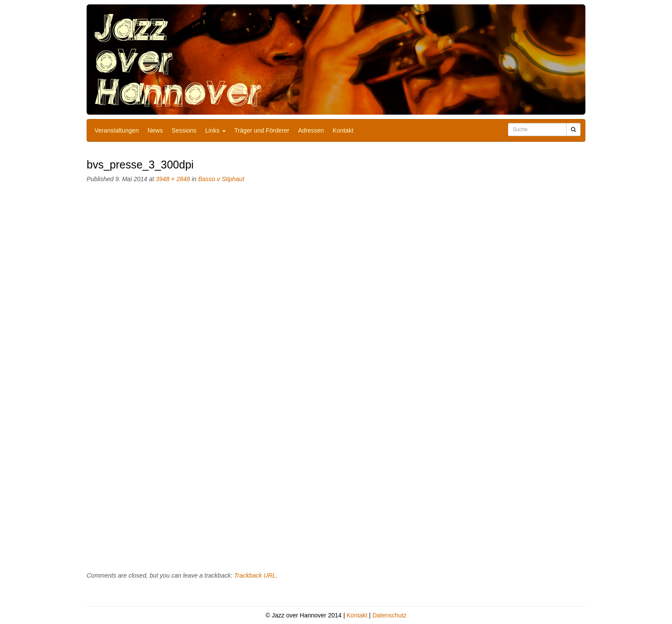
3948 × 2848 (173, 179)
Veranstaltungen (117, 130)
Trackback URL (255, 575)
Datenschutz (389, 615)
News (155, 130)
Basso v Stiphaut (221, 179)
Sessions (184, 130)
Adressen (311, 130)
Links (215, 130)
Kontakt (343, 130)
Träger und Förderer (262, 130)
